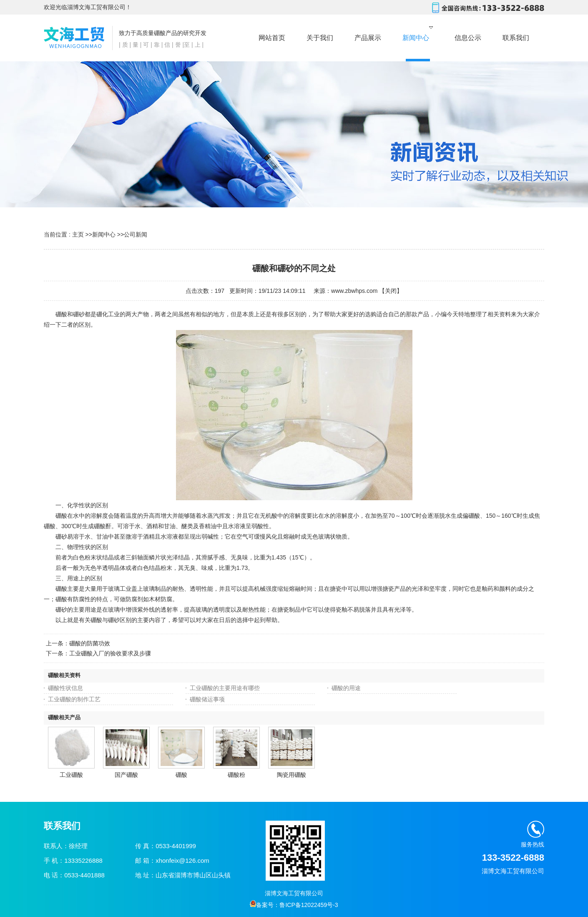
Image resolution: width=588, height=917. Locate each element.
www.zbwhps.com (354, 291)
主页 (78, 234)
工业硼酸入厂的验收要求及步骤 (110, 653)
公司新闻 (136, 234)
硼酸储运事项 (207, 699)
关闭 (391, 291)
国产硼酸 (126, 775)
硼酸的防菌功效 (90, 643)
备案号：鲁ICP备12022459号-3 (294, 905)
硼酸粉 (236, 775)
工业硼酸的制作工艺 (74, 699)
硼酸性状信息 (65, 688)
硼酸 (181, 775)
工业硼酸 (71, 775)
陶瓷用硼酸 (291, 775)
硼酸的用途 (346, 688)
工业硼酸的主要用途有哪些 (225, 688)
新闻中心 (104, 234)
